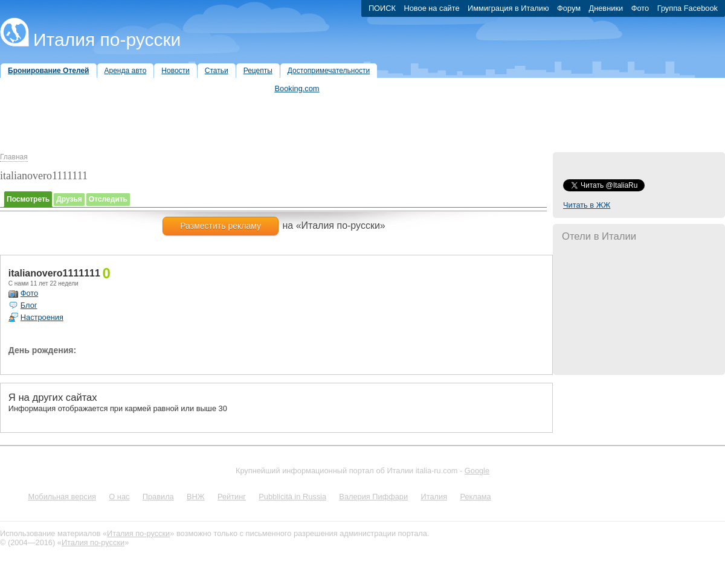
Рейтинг (232, 497)
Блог (29, 305)
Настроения (42, 317)
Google (477, 471)
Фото (29, 293)
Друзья (69, 199)
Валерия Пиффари (373, 497)
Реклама (475, 497)
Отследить (108, 199)
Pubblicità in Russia (292, 497)
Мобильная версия (62, 497)
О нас (119, 497)
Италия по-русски (107, 40)
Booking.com (297, 88)
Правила (158, 497)
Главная (14, 157)
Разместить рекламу (221, 226)
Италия (434, 497)
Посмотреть (28, 199)
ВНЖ (196, 497)
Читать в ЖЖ (587, 205)
